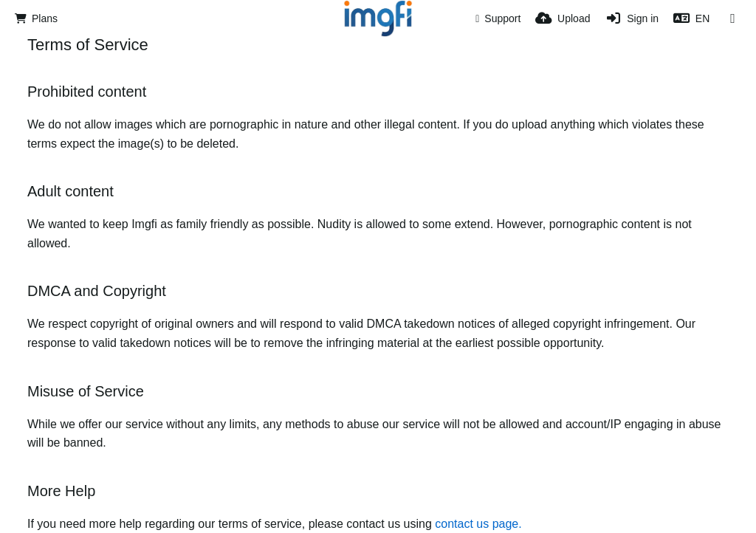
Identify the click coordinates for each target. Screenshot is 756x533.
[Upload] (563, 18)
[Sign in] (632, 18)
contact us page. (478, 524)
